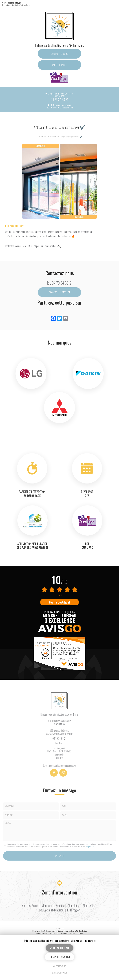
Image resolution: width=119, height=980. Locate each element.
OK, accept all (59, 948)
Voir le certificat (60, 602)
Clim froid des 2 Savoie (20, 4)
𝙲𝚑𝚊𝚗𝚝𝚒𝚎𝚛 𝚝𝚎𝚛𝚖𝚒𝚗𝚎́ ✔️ (71, 137)
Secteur (73, 933)
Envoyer (59, 856)
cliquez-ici (90, 847)
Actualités (56, 137)
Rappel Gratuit (60, 65)
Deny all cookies (59, 957)
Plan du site (54, 933)
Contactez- (59, 54)
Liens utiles (64, 933)
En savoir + (59, 928)
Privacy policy (60, 973)
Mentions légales (42, 933)
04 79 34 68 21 (59, 99)
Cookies (80, 933)
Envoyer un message (59, 292)
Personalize (60, 966)
